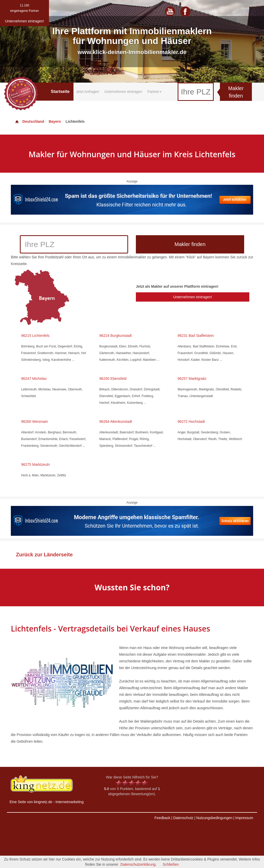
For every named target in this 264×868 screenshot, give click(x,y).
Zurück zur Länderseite (44, 555)
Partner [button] (155, 92)
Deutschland (29, 121)
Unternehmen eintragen (123, 92)
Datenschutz (183, 818)
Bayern (55, 121)
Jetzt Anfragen (88, 92)
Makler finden (236, 92)
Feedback (162, 818)
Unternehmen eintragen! (192, 297)
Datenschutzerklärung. (138, 864)
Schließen (171, 864)
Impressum (244, 818)
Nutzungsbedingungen (214, 818)
